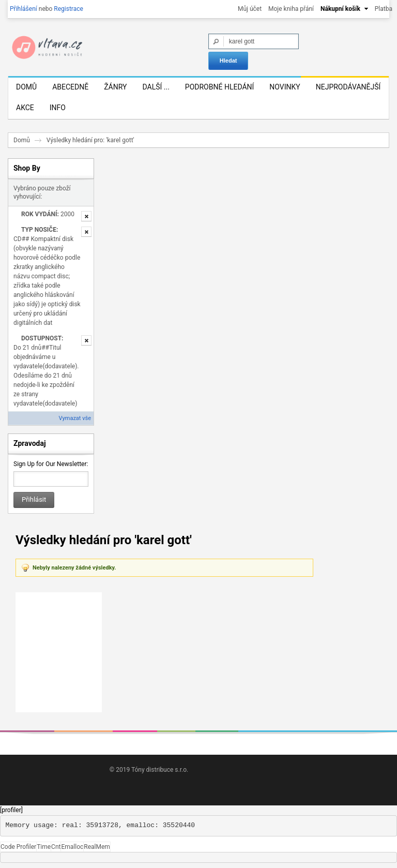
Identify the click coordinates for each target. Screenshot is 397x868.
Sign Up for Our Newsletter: (51, 464)
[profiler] (11, 810)
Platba (384, 9)
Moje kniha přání (291, 9)
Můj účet (250, 9)
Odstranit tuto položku (86, 216)
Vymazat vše (75, 418)
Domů (22, 140)
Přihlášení (24, 9)
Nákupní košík (340, 9)
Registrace (68, 9)
